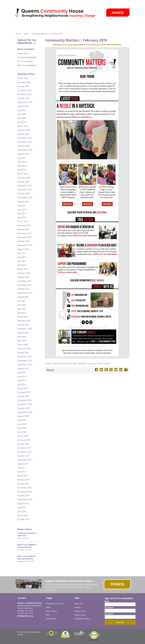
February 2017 (24, 480)
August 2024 (23, 154)
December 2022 (24, 233)
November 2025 (25, 94)
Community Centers (63, 24)
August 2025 (23, 106)
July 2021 (21, 301)
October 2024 (23, 146)
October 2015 (23, 519)
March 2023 (23, 221)
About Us (78, 603)
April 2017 (22, 472)
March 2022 (23, 269)
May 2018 (22, 428)
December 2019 (24, 357)
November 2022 (25, 237)
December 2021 (24, 281)
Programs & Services (37, 24)
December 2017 (24, 448)
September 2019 (25, 365)
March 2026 (23, 78)
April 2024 (22, 170)
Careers (21, 28)
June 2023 (22, 210)
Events (104, 24)
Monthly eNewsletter (27, 57)
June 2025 (22, 114)
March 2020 (23, 345)
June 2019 (22, 376)
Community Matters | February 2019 (47, 34)
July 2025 (21, 110)
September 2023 (25, 198)
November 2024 (25, 142)
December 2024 (24, 138)
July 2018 (21, 420)
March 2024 (23, 174)
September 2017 (25, 460)
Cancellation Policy (82, 619)
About (19, 24)
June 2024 (22, 162)
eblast (107, 363)
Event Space (33, 28)
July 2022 (21, 253)
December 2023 (24, 186)
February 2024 (24, 178)
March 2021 (23, 317)
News (94, 24)
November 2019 (25, 361)
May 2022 (22, 261)
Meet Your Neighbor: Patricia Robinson (27, 557)
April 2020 (22, 341)
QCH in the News (25, 61)
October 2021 (23, 289)
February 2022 (24, 273)
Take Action (81, 24)
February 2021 (24, 321)
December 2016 (24, 488)
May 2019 (22, 380)
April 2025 (22, 122)
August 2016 (23, 504)
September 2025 (25, 102)
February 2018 (24, 440)
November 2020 (25, 329)
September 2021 (25, 293)
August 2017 (23, 464)
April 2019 (22, 384)
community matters (96, 363)
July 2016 (21, 508)
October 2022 (23, 241)
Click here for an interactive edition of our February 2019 (87, 45)
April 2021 (22, 313)
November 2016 (25, 492)
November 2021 (25, 285)
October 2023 (23, 194)
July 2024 (21, 158)
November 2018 (25, 404)
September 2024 (25, 150)
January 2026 (23, 86)
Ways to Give (119, 24)
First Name (109, 608)
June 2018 (22, 424)
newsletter (82, 363)
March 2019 (23, 388)
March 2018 (23, 436)
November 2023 (25, 190)
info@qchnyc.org (25, 616)
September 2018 (25, 412)
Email (107, 601)
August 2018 (23, 416)
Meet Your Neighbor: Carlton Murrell (27, 546)
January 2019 (23, 396)
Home (18, 34)
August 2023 (23, 202)
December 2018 (24, 400)
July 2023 (21, 206)
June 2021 (22, 305)
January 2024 (23, 182)
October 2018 (23, 408)
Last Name (109, 614)
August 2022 (23, 249)
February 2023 (24, 225)
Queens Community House (59, 13)
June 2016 (22, 512)
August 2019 (23, 368)
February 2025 (24, 130)
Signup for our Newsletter (27, 41)
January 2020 (23, 353)
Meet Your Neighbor (27, 65)
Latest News (23, 53)
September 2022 (25, 245)
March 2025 (23, 126)
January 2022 (23, 277)
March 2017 (23, 476)
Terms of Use (80, 615)
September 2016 (25, 500)
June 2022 (22, 257)
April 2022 (22, 265)
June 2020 (22, 337)
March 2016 (23, 516)
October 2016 (23, 496)
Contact (78, 607)
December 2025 (24, 90)
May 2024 (22, 166)
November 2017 (25, 452)
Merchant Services (94, 640)
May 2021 (22, 309)
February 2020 (24, 349)
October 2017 (23, 456)
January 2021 (23, 325)
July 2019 (21, 372)
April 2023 (22, 217)
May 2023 (22, 213)
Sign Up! (120, 622)
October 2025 (23, 98)
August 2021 (23, 297)
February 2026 (24, 82)
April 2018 (22, 432)
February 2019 (24, 392)
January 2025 (23, 134)
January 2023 (23, 229)
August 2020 (23, 333)
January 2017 (23, 484)
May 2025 (22, 118)
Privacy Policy (80, 611)
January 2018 (23, 444)
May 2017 (22, 468)
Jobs (48, 615)
